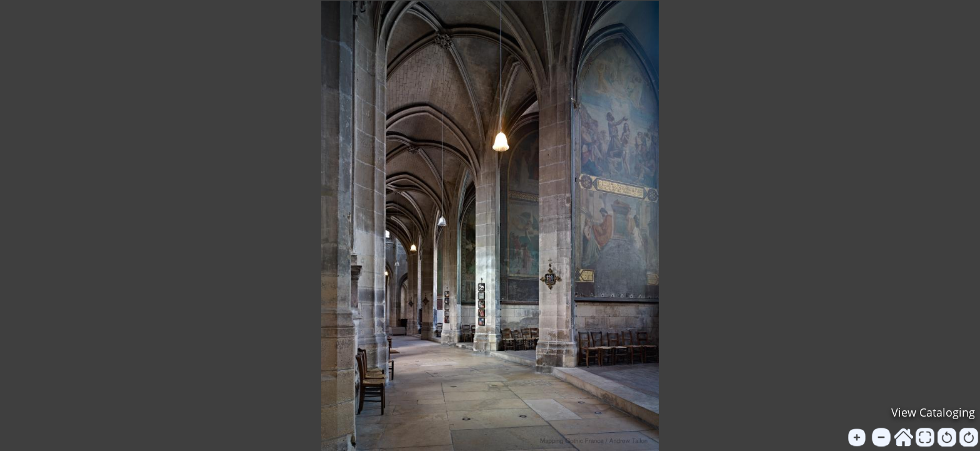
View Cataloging (933, 412)
